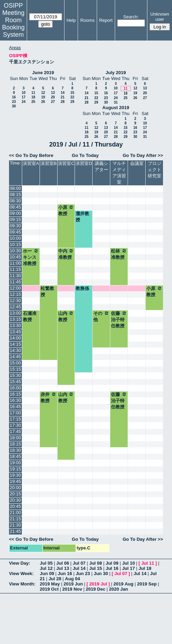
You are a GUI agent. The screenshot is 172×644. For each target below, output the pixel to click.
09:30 (15, 226)
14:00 (15, 338)
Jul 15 (96, 568)
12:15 (15, 294)
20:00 (15, 488)
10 (23, 93)
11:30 (15, 276)
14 (63, 93)
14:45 (15, 357)
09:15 (15, 219)
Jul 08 (96, 563)
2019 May (50, 584)
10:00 (15, 238)
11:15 (15, 269)
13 (53, 93)
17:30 (15, 425)
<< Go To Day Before (31, 155)
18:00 (15, 438)
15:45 (15, 382)
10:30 (15, 251)
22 (72, 97)
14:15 (15, 344)
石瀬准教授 (30, 316)
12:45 (15, 307)
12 (43, 93)
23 (14, 102)
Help (71, 20)
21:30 (15, 525)
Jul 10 (128, 563)
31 (116, 102)
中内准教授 (66, 254)
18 (33, 97)
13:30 (15, 325)
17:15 (15, 419)
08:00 (15, 188)
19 (43, 97)
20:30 (15, 500)
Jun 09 (47, 574)
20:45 (15, 506)
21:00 (15, 513)
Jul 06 (63, 563)
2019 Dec (95, 589)
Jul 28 (55, 579)
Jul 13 (63, 568)
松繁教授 (47, 292)
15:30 (15, 375)
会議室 (137, 163)
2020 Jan (118, 589)
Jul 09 (112, 563)
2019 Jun (73, 584)
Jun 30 (101, 574)
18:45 (15, 456)
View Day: (20, 563)
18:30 (15, 450)
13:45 (15, 332)
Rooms (87, 20)
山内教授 (66, 316)
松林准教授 (119, 254)
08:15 (15, 195)
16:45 (15, 407)
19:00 (15, 463)
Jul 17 (128, 568)
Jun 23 (83, 574)
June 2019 (43, 73)
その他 (101, 316)
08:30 (15, 201)
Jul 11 (148, 563)
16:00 (15, 388)
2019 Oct (49, 589)
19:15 (15, 469)
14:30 (15, 350)
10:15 (15, 244)
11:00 (15, 263)
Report (106, 20)
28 (63, 102)
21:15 (15, 519)
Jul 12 (46, 568)
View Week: (21, 574)
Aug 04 (72, 579)
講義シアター (101, 166)
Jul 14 (79, 568)
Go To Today (85, 155)
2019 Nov (72, 589)
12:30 (15, 301)
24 (23, 102)
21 (63, 97)
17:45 (15, 431)
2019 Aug (123, 584)
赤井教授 (49, 397)
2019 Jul (98, 584)
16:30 (15, 400)
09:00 (15, 213)
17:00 (15, 413)
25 (33, 102)
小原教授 (66, 210)
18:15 (15, 444)
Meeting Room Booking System (13, 24)
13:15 (15, 319)
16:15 (15, 394)
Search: (131, 17)
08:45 (15, 207)
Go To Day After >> (143, 155)
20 (53, 97)
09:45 (15, 232)
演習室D (84, 163)
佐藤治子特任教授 (119, 319)
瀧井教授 (82, 217)
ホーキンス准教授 (31, 257)
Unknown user (160, 17)
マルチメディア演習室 (119, 173)
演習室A (31, 163)
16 (14, 97)
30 (14, 106)
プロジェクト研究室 (154, 170)
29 (72, 102)
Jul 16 (112, 568)
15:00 (15, 363)
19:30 (15, 475)
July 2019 (116, 73)
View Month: (22, 584)
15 (72, 93)
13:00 (15, 313)
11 (33, 93)
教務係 (82, 288)
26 (43, 102)
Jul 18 (145, 568)
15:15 (15, 369)
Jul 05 (46, 563)
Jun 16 (65, 574)
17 (23, 97)
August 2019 (116, 108)
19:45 (15, 481)
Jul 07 (79, 563)
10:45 (15, 257)
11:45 (15, 282)
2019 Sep (147, 584)
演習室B (49, 163)
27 (53, 102)
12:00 (15, 288)
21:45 (15, 531)
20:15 (15, 494)
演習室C (66, 163)
